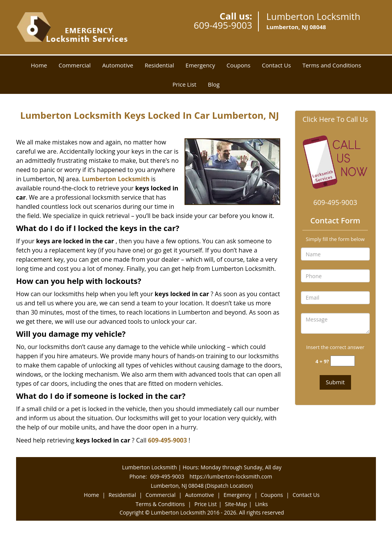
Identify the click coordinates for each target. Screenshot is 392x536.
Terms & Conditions (160, 504)
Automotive (118, 65)
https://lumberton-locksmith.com (231, 476)
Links (261, 504)
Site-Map (236, 504)
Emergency (200, 65)
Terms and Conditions (332, 65)
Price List (184, 84)
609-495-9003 (223, 25)
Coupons (238, 65)
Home (39, 65)
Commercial (75, 65)
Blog (214, 84)
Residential (159, 65)
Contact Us (276, 65)
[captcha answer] (343, 361)
